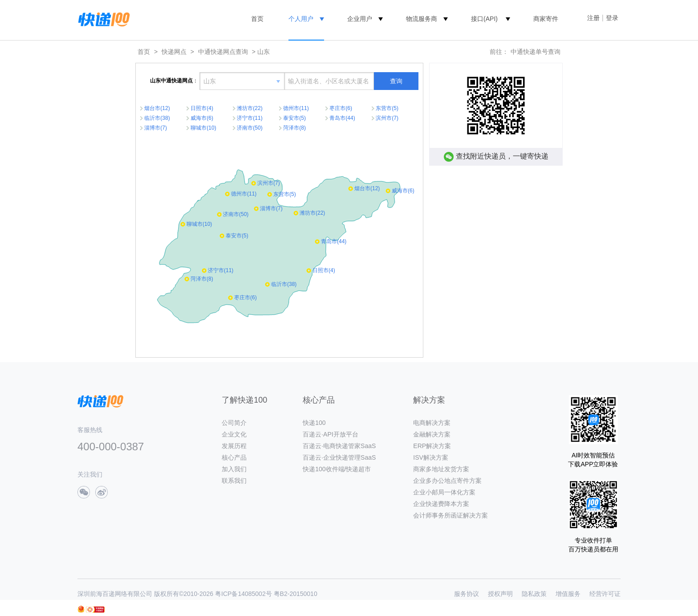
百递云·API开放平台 (330, 434)
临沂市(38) (157, 118)
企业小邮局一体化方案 (444, 492)
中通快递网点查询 (223, 52)
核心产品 (234, 457)
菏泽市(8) (294, 128)
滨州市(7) (387, 118)
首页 (257, 19)
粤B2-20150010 (296, 594)
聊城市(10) (203, 128)
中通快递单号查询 (536, 52)
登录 (612, 18)
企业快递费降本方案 (441, 504)
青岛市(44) (342, 118)
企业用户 (360, 19)
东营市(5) (387, 108)
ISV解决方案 (431, 457)
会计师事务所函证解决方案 (450, 515)
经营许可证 (605, 594)
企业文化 (234, 434)
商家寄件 (546, 19)
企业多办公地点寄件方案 (447, 481)
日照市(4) (202, 108)
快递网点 (174, 52)
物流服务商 (422, 19)
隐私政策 (534, 594)
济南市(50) (250, 128)
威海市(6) (202, 118)
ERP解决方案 (432, 446)
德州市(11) (296, 108)
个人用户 (301, 19)
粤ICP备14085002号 (243, 594)
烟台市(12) (157, 108)
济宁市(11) (250, 118)
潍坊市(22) (250, 108)
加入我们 (234, 469)
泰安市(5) (294, 118)
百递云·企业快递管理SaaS (339, 457)
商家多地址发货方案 (441, 469)
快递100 (314, 423)
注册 (593, 18)
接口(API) (484, 19)
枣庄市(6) (341, 108)
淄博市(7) (156, 128)
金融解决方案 (432, 434)
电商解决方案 (432, 423)
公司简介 (234, 423)
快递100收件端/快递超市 (337, 469)
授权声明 (500, 594)
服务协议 (467, 594)
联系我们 (234, 481)
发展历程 (234, 446)
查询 (396, 81)
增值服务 (568, 594)
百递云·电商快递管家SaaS (339, 446)
